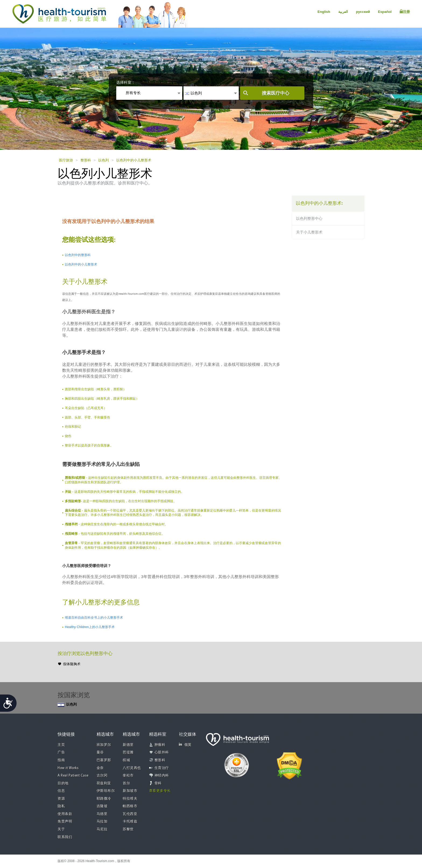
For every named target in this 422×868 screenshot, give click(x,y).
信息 (61, 791)
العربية (343, 12)
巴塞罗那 (104, 760)
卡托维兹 (130, 822)
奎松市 (128, 776)
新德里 (128, 745)
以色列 (103, 160)
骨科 (158, 783)
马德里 (102, 814)
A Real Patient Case (73, 776)
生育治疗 (162, 768)
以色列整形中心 (309, 218)
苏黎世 (128, 829)
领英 (185, 745)
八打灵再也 (132, 768)
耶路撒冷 (104, 799)
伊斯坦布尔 (106, 791)
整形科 (86, 160)
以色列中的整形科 (78, 255)
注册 (405, 12)
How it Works (68, 768)
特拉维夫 (130, 799)
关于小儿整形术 (309, 232)
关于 (61, 829)
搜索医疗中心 (276, 93)
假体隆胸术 (72, 664)
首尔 (126, 783)
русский (363, 12)
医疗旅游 (66, 160)
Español (385, 12)
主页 (61, 745)
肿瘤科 (160, 745)
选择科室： (126, 82)
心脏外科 (162, 752)
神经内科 (162, 776)
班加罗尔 (104, 745)
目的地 (63, 783)
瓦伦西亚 (130, 814)
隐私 (61, 806)
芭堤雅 (128, 752)
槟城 (126, 760)
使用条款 (65, 814)
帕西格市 (130, 806)
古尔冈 (102, 776)
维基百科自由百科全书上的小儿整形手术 (94, 618)
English (324, 12)
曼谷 (100, 752)
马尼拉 (102, 829)
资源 (61, 799)
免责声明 (65, 822)
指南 (61, 760)
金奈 (100, 768)
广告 (61, 752)
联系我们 (65, 837)
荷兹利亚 (104, 783)
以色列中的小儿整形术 (134, 160)
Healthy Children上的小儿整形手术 (90, 627)
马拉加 (102, 822)
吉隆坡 (102, 806)
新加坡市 (130, 791)
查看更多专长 (160, 791)
